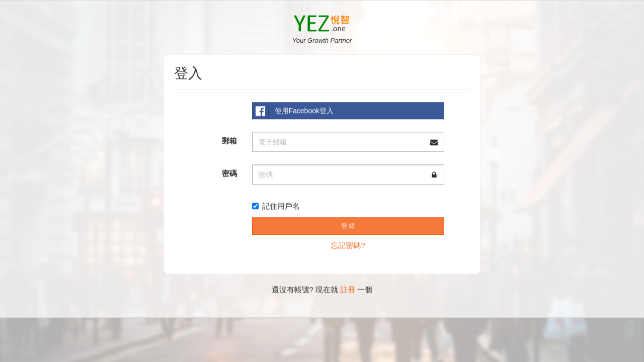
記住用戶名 (276, 205)
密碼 (229, 173)
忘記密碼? (348, 245)
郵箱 (229, 140)
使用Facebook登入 (293, 110)
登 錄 (348, 225)
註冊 (348, 289)
